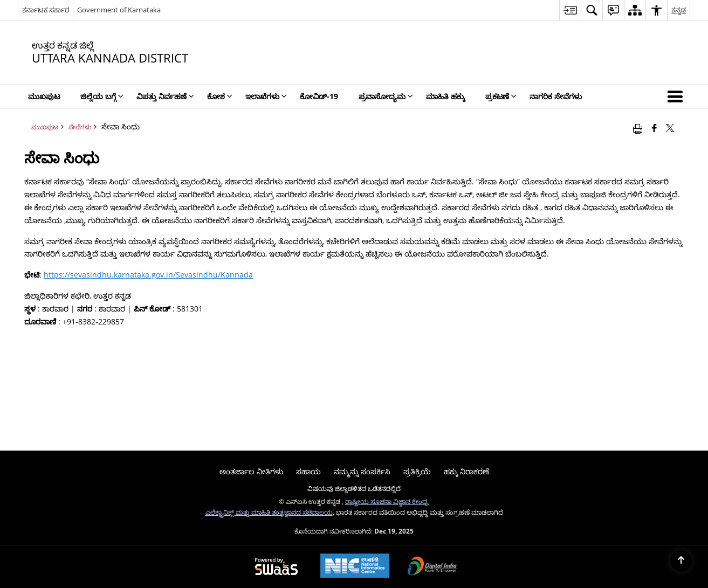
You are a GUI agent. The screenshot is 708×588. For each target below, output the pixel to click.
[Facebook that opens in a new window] (654, 128)
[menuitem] (570, 10)
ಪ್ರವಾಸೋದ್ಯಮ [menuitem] (386, 96)
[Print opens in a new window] (638, 128)
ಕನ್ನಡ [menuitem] (679, 10)
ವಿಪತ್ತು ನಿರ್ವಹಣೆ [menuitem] (165, 96)
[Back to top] (681, 561)
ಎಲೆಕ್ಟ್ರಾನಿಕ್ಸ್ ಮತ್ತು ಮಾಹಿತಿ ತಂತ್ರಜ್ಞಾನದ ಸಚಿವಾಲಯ (269, 512)
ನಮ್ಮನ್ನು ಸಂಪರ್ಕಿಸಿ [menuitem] (362, 471)
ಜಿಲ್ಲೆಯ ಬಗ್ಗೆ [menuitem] (102, 96)
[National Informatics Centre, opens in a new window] (355, 567)
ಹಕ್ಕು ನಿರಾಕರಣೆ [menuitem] (466, 471)
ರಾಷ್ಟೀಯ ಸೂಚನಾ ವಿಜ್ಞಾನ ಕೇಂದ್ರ (387, 501)
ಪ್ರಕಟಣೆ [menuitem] (501, 96)
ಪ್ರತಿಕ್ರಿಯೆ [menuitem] (417, 471)
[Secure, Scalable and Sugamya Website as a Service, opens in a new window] (276, 567)
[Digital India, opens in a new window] (432, 567)
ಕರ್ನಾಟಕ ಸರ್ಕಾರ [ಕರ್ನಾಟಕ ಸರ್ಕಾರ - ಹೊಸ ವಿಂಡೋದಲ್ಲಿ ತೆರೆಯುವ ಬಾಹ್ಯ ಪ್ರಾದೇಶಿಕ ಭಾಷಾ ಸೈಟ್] (46, 10)
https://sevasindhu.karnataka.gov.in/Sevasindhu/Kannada (148, 275)
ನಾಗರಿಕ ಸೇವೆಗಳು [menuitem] (556, 96)
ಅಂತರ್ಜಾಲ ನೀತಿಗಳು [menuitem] (251, 471)
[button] (677, 96)
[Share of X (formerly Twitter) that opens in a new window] (670, 128)
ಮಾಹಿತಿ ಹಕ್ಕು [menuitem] (445, 96)
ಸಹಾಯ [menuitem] (308, 471)
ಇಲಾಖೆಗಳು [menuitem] (266, 96)
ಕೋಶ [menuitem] (220, 96)
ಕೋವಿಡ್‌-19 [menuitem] (319, 96)
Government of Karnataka (119, 10)
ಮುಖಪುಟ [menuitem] (44, 96)
